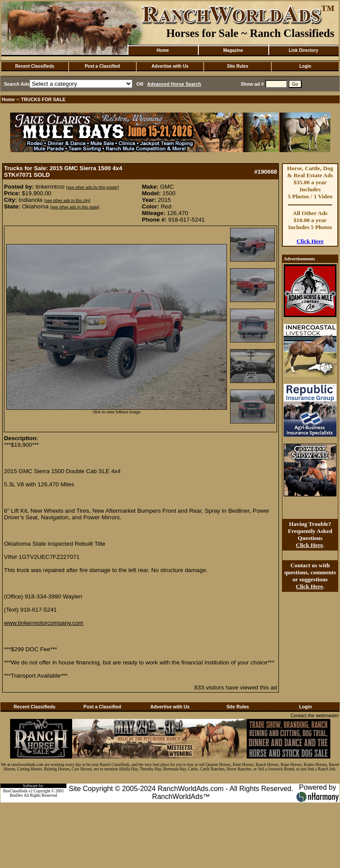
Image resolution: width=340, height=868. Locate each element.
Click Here (310, 241)
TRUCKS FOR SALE (43, 99)
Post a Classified (102, 66)
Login (305, 66)
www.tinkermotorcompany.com (44, 623)
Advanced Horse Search (174, 84)
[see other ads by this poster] (92, 187)
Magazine (233, 50)
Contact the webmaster (314, 715)
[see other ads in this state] (75, 207)
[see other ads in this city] (67, 201)
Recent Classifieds (35, 66)
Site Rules (238, 66)
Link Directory (303, 50)
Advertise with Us (170, 66)
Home (163, 50)
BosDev (16, 795)
